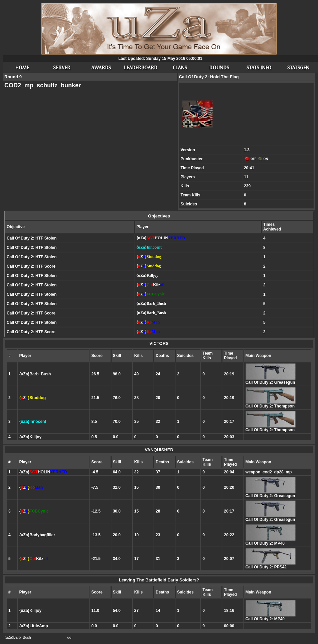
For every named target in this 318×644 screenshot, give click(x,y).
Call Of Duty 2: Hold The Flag (209, 77)
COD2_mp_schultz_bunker (43, 85)
